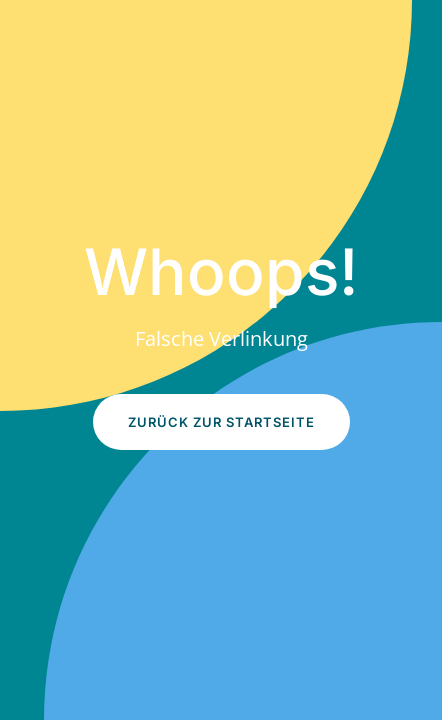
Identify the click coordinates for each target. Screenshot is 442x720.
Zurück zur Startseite (221, 422)
